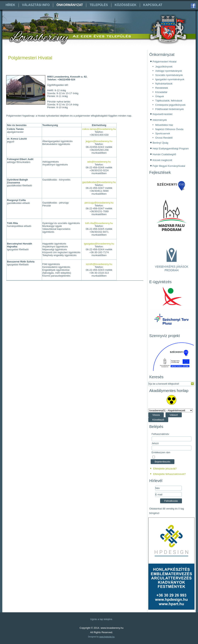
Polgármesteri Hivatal (30, 58)
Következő (158, 420)
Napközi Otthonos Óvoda (169, 129)
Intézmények (160, 120)
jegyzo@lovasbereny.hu (99, 141)
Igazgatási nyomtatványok (170, 79)
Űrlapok (160, 96)
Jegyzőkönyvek (164, 67)
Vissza (156, 415)
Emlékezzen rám (161, 452)
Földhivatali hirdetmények (169, 109)
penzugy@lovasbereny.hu (99, 203)
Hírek (10, 5)
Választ (174, 415)
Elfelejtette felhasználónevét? (169, 474)
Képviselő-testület (163, 114)
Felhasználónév (160, 434)
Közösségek (126, 5)
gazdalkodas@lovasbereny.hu (99, 182)
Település (99, 5)
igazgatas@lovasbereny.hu (99, 244)
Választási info (36, 5)
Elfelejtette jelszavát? (165, 469)
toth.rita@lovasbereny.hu (99, 223)
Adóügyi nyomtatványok (169, 71)
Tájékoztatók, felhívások (169, 101)
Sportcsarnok (163, 133)
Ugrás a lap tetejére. (101, 619)
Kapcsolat (153, 5)
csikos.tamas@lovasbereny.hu (99, 129)
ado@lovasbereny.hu (99, 162)
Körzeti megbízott (162, 160)
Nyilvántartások (164, 84)
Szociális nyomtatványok (169, 75)
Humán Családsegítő (164, 154)
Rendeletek (162, 88)
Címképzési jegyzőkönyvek (170, 105)
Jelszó (155, 443)
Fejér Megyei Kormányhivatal (169, 166)
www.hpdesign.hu (107, 637)
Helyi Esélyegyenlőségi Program (171, 149)
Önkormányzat (70, 5)
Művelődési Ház (164, 125)
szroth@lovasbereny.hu (99, 264)
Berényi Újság (160, 143)
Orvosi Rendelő (164, 138)
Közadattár (161, 92)
